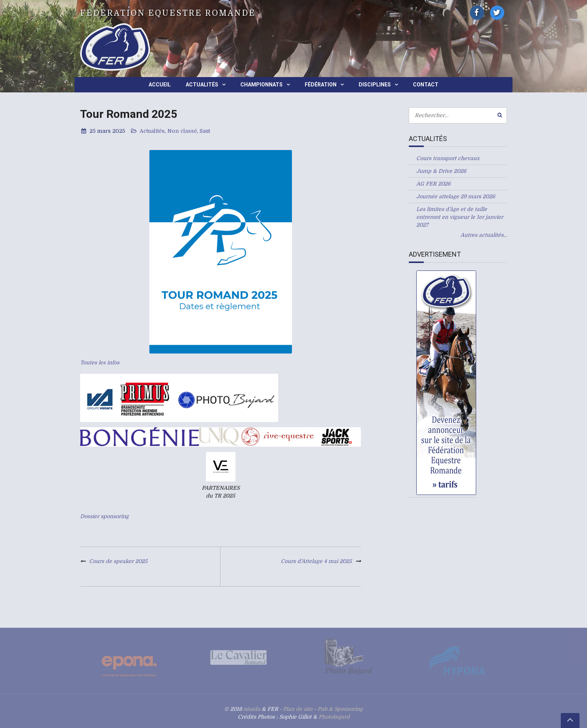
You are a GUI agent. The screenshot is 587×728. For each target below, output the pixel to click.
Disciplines (375, 85)
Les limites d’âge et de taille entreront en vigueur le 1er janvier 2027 (460, 217)
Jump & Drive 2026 (441, 171)
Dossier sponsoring (104, 516)
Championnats (261, 85)
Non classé (182, 131)
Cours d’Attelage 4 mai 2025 (316, 561)
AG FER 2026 (433, 184)
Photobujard (334, 717)
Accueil (160, 85)
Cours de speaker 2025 (118, 561)
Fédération (321, 85)
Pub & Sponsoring (340, 709)
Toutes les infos (100, 363)
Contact (426, 85)
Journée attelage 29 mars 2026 (456, 196)
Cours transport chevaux (448, 158)
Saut (205, 131)
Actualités (202, 85)
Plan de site (298, 709)
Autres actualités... (484, 235)
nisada (252, 709)
